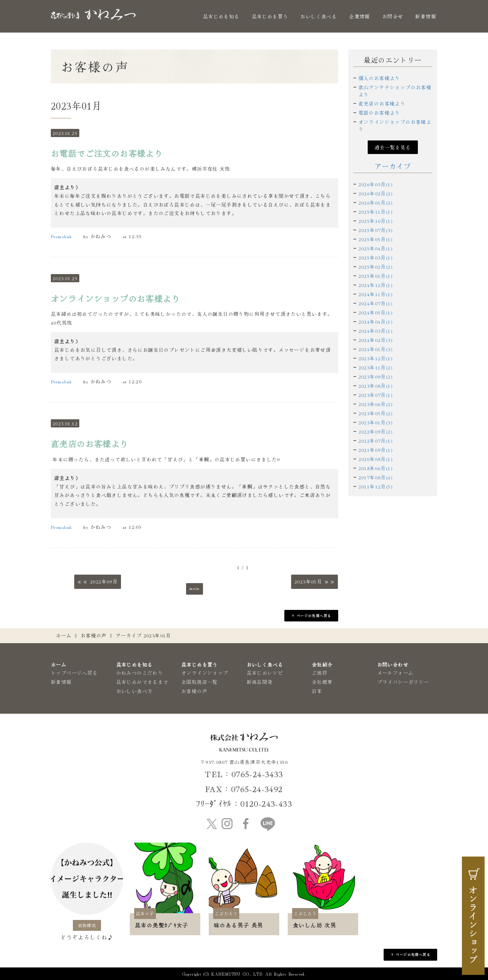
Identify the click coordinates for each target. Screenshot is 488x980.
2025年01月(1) (376, 276)
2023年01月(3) (376, 422)
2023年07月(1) (376, 395)
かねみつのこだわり (140, 673)
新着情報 (426, 16)
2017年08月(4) (376, 477)
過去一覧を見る (393, 147)
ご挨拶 (320, 673)
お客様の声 (94, 635)
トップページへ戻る (74, 673)
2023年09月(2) (376, 377)
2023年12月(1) (376, 358)
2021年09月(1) (376, 450)
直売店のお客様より (382, 103)
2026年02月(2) (376, 193)
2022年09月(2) (376, 431)
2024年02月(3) (376, 340)
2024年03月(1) (376, 331)
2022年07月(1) (376, 441)
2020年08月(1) (376, 459)
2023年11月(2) (376, 367)
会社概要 (322, 682)
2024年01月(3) (376, 349)
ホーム (64, 635)
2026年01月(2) (376, 203)
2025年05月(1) (376, 239)
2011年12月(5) (376, 486)
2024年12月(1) (376, 285)
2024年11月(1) (376, 294)
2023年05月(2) (376, 413)
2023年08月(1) (376, 386)
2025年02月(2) (376, 267)
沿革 (317, 691)
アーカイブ (393, 166)
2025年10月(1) (376, 221)
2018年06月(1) (376, 468)
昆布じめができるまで (142, 682)
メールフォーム (395, 673)
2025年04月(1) (376, 248)
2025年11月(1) (376, 212)
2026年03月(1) (376, 184)
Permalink (62, 236)
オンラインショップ (205, 673)
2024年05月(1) (376, 312)
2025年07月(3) (376, 230)
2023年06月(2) (376, 404)
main (195, 588)
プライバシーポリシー (403, 682)
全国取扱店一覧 (200, 682)
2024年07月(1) (376, 303)
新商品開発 (260, 682)
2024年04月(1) (376, 322)
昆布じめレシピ (265, 673)
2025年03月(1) (376, 257)
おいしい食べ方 (135, 691)
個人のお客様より (379, 78)
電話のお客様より (379, 113)
